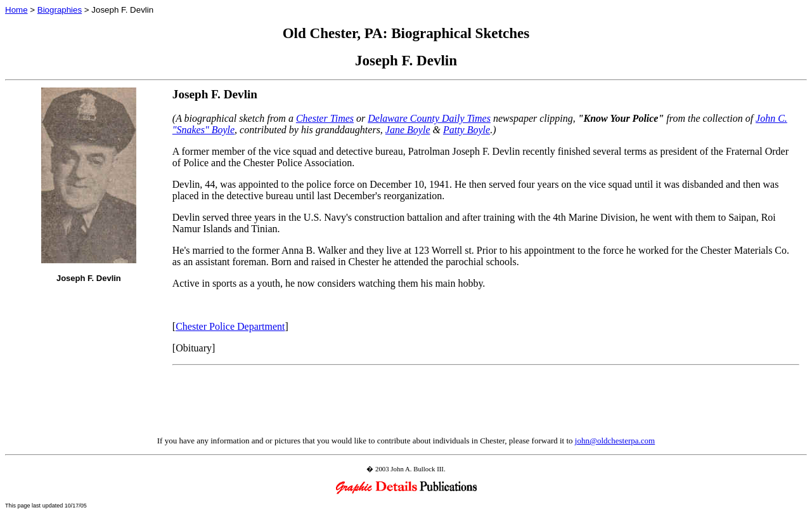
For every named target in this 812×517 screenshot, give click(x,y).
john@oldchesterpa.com (615, 441)
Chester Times (325, 118)
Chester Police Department (230, 326)
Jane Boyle (408, 130)
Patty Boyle (467, 130)
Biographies (60, 10)
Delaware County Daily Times (429, 118)
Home (16, 10)
